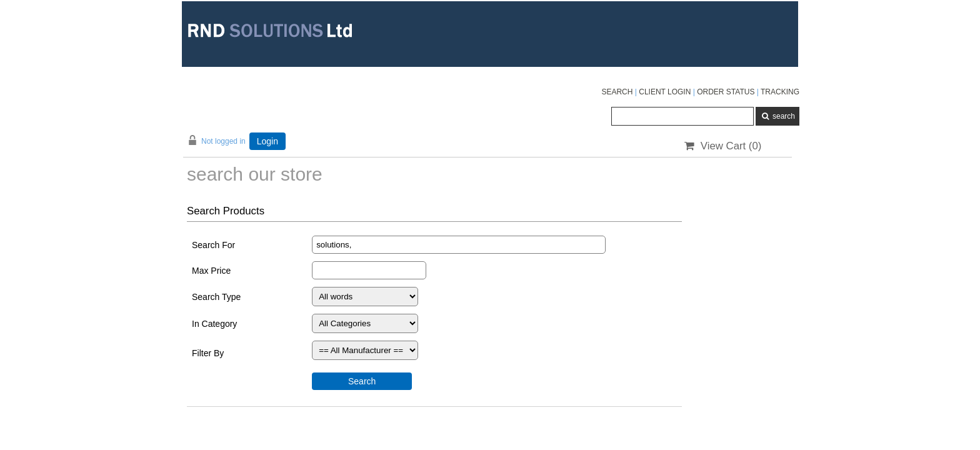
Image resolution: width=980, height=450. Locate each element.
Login (267, 141)
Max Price (211, 271)
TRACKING (780, 92)
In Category (214, 324)
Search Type (216, 297)
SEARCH (617, 92)
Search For (213, 245)
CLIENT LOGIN (665, 92)
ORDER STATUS (726, 92)
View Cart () (723, 146)
